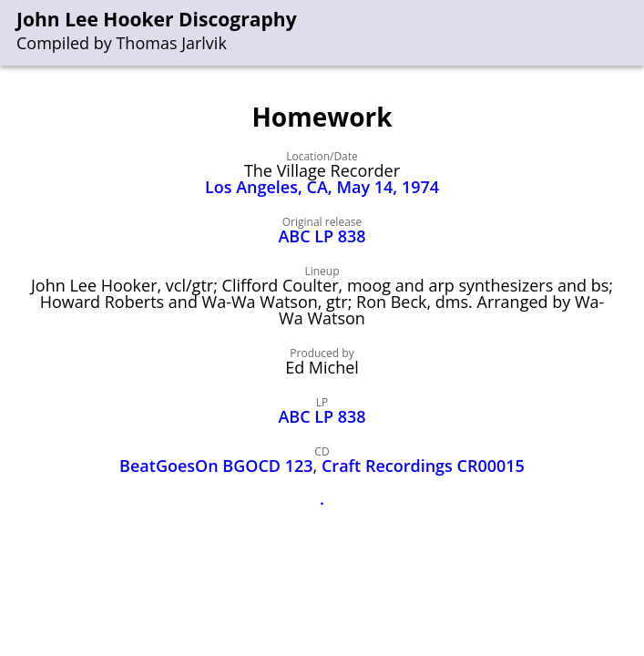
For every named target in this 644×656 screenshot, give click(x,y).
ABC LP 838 (322, 236)
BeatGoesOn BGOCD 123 (216, 466)
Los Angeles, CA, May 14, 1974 (322, 187)
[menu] (631, 33)
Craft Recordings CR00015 (423, 466)
